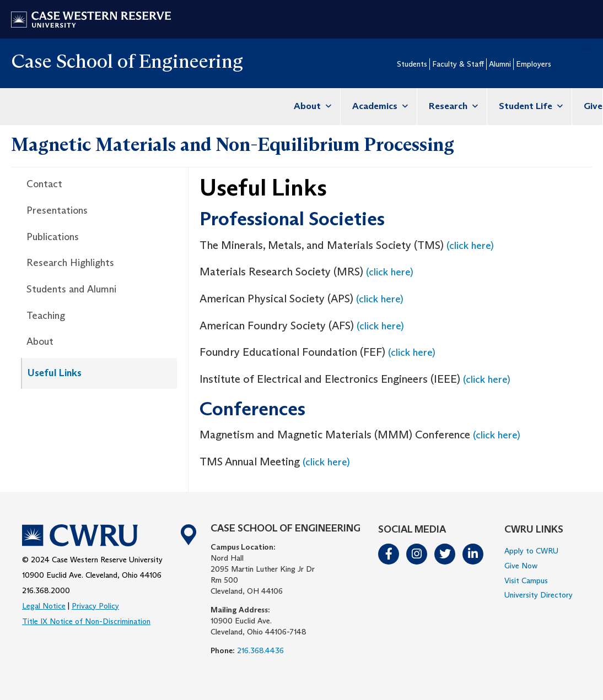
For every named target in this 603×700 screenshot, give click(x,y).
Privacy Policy (95, 606)
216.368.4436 (260, 650)
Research (452, 106)
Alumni (500, 64)
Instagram (417, 554)
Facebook (389, 554)
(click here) (470, 246)
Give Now (521, 566)
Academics (379, 106)
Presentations (57, 210)
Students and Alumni (71, 289)
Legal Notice (44, 606)
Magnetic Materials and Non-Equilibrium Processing (233, 144)
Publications (53, 237)
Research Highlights (70, 263)
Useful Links (55, 373)
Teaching (46, 316)
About (311, 106)
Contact (44, 184)
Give (593, 106)
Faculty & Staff (458, 64)
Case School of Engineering (127, 61)
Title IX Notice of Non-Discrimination (86, 621)
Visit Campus (526, 580)
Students (412, 64)
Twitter (445, 554)
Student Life (529, 106)
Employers (534, 64)
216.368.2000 (46, 590)
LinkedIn (473, 554)
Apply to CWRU (531, 551)
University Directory (539, 595)
